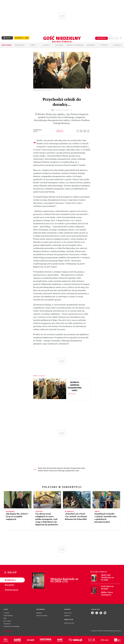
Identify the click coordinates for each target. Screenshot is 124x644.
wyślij (89, 130)
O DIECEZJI (117, 45)
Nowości (9, 580)
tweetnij (85, 130)
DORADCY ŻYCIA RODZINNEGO (57, 471)
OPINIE (33, 45)
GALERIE (46, 45)
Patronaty (91, 45)
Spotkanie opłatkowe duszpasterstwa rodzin (75, 386)
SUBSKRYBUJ (101, 38)
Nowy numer (7, 45)
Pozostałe (9, 590)
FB (82, 130)
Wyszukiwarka (121, 38)
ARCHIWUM (59, 45)
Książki (9, 585)
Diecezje (104, 45)
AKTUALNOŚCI (20, 45)
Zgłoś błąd (8, 631)
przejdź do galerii (62, 110)
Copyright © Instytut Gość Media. (99, 631)
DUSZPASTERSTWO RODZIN (72, 471)
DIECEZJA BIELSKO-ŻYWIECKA (55, 468)
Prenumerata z (22, 38)
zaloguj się (113, 38)
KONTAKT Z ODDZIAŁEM (75, 45)
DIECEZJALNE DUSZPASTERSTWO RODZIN (74, 468)
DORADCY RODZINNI (43, 471)
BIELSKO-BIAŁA (42, 468)
